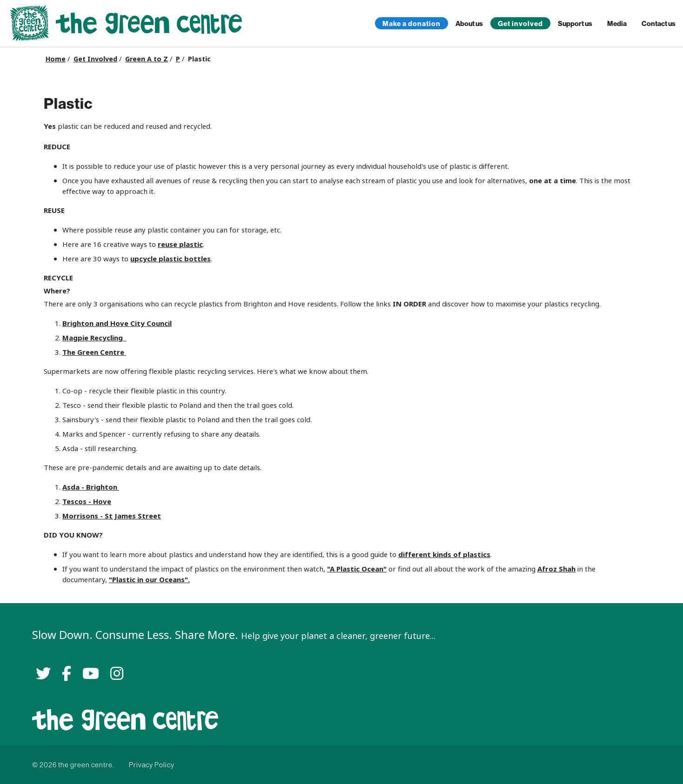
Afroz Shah (556, 569)
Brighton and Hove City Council (117, 323)
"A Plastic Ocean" (357, 569)
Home (56, 59)
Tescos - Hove (87, 502)
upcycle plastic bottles (171, 259)
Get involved (520, 23)
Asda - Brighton (91, 487)
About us (469, 23)
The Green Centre (94, 352)
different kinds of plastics (444, 555)
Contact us (659, 23)
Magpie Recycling (94, 338)
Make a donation (412, 23)
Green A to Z (147, 59)
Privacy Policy (152, 765)
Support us (575, 23)
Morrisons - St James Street (112, 516)
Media (617, 23)
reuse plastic (180, 244)
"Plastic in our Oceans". (149, 580)
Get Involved (95, 59)
